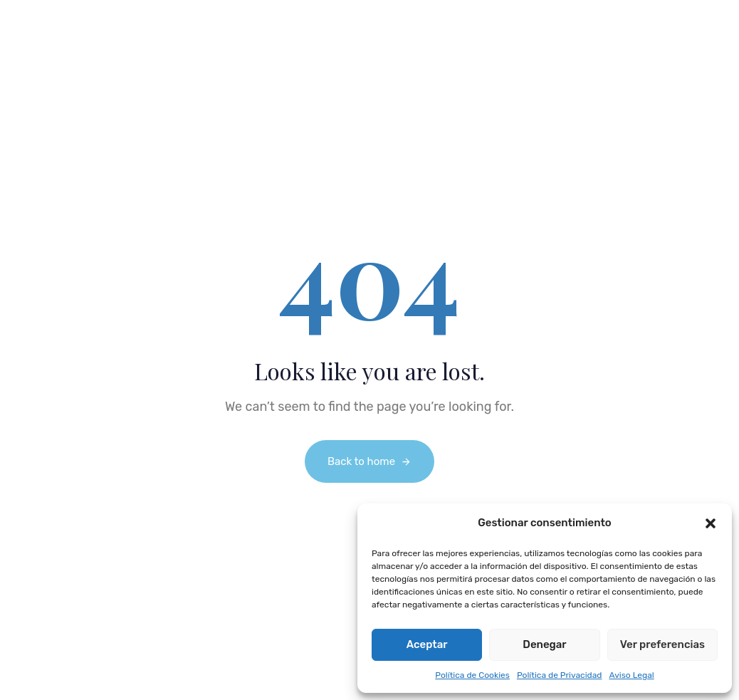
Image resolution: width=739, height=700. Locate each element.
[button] (711, 523)
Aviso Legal (631, 675)
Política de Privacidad (560, 675)
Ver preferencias (662, 644)
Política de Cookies (472, 675)
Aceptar (427, 644)
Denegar (544, 644)
